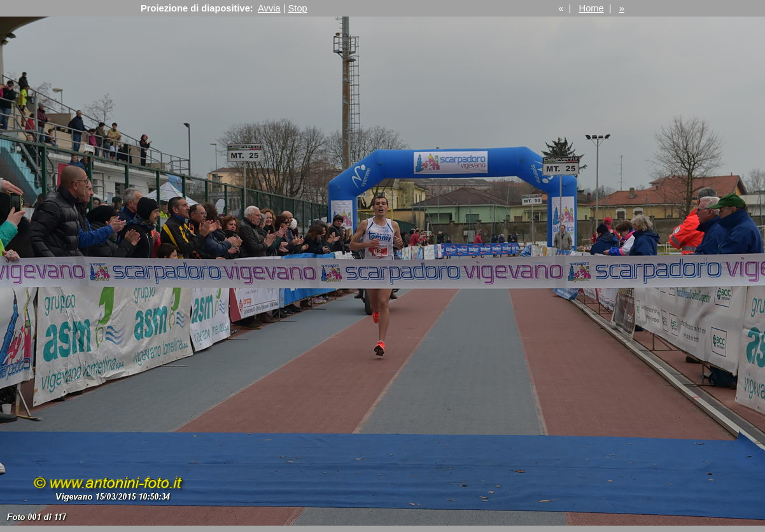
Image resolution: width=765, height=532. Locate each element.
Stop (298, 8)
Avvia (269, 8)
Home (592, 8)
